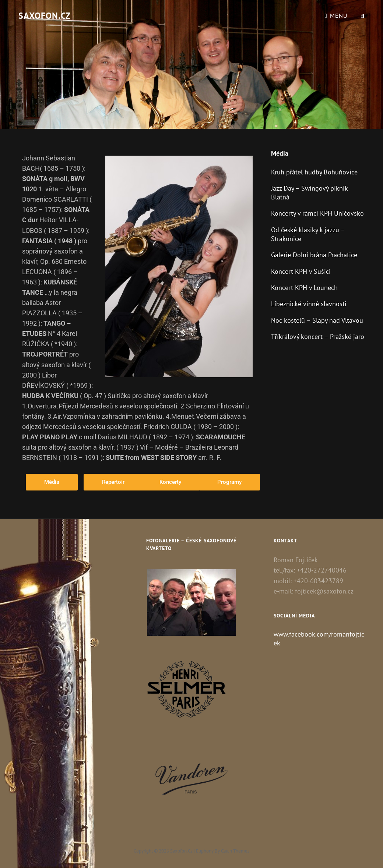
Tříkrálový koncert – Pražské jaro (318, 336)
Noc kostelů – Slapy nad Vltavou (317, 320)
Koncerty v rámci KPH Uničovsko (317, 213)
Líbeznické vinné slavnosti (309, 304)
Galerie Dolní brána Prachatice (314, 255)
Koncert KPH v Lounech (304, 288)
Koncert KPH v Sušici (301, 271)
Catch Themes (235, 851)
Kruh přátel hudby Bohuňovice (314, 172)
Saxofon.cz (45, 16)
